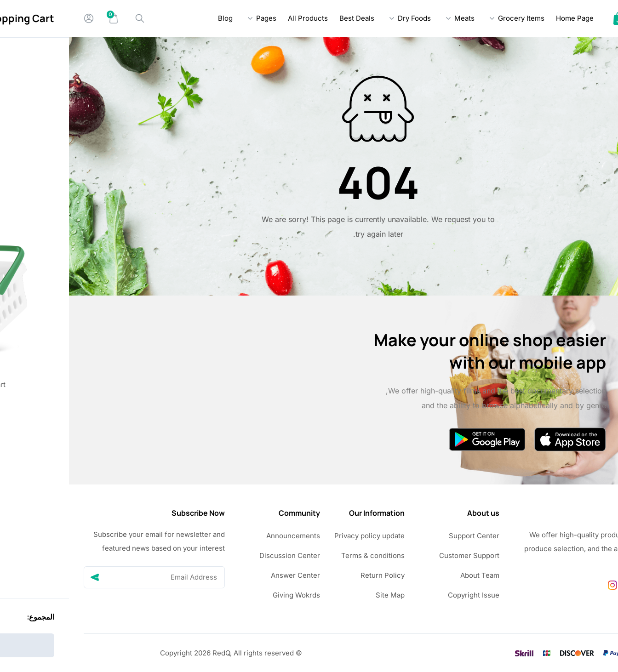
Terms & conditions (304, 555)
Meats (395, 18)
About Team (411, 575)
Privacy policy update (300, 536)
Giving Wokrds (227, 595)
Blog (156, 18)
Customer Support (400, 555)
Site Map (321, 595)
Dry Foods (345, 18)
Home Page (506, 18)
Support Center (405, 536)
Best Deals (288, 18)
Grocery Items (452, 18)
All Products (239, 18)
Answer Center (226, 575)
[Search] (71, 18)
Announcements (224, 536)
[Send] (26, 577)
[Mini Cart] (45, 18)
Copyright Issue (405, 595)
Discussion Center (221, 555)
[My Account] (20, 18)
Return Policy (314, 575)
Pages (197, 18)
